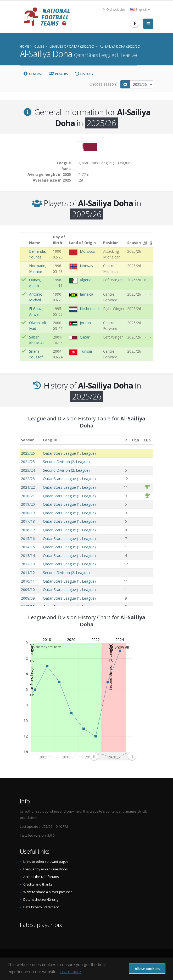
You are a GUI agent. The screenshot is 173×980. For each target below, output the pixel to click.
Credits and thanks (38, 884)
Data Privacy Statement (41, 907)
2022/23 (28, 479)
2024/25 (28, 462)
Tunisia (86, 351)
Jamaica (86, 294)
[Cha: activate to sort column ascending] (135, 440)
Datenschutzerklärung (41, 900)
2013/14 (28, 556)
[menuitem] (113, 756)
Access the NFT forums (41, 877)
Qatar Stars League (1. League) (69, 453)
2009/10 (28, 590)
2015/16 (28, 539)
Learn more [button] (70, 972)
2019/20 (28, 504)
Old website (114, 10)
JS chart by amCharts (47, 647)
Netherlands (90, 309)
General (33, 74)
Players (58, 74)
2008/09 (28, 598)
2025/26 (28, 453)
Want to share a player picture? (48, 892)
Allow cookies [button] (147, 969)
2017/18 (28, 521)
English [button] (140, 10)
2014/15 (28, 547)
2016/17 (28, 530)
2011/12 (28, 573)
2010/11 (28, 581)
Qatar (85, 337)
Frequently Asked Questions (46, 869)
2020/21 (28, 496)
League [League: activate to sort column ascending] (50, 440)
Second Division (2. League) (66, 462)
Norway (86, 266)
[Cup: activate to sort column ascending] (147, 440)
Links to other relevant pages (46, 862)
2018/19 (28, 513)
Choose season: (103, 84)
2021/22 (28, 487)
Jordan (85, 323)
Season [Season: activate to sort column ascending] (28, 440)
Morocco (88, 251)
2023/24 (28, 470)
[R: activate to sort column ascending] (126, 440)
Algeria (86, 280)
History (84, 74)
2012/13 (28, 564)
